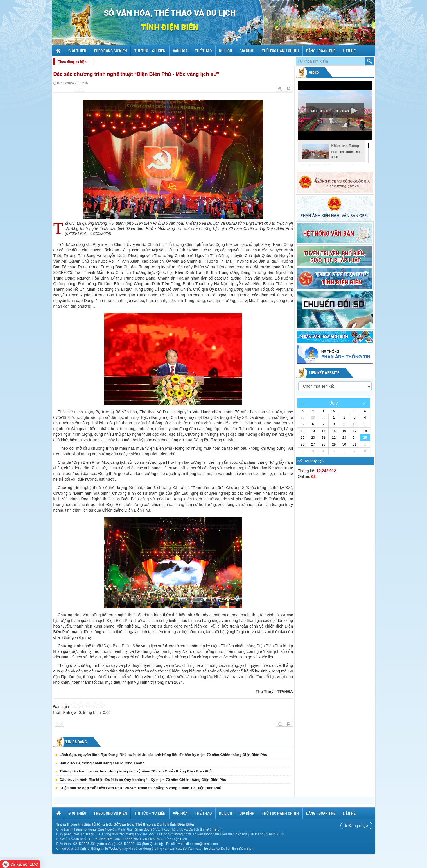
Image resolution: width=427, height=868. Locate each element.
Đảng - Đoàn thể (321, 51)
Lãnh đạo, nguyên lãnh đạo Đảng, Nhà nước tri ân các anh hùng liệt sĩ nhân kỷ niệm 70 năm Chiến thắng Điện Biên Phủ (163, 755)
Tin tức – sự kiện (150, 51)
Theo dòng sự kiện (110, 51)
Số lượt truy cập (310, 461)
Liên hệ (349, 51)
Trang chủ (59, 51)
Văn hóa (180, 51)
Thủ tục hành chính (280, 51)
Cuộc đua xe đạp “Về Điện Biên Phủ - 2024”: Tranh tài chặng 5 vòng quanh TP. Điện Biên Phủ (141, 788)
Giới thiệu (77, 51)
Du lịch (226, 51)
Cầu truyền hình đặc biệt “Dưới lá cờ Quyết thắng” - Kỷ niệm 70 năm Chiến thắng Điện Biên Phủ (143, 780)
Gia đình (247, 51)
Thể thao (203, 51)
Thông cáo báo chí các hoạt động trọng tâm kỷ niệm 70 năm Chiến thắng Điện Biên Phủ (136, 771)
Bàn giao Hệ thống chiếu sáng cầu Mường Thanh (102, 763)
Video (313, 72)
